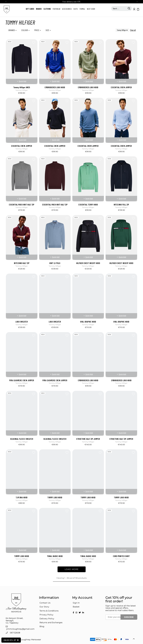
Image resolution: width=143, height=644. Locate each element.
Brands (39, 9)
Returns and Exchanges (51, 622)
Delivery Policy (47, 619)
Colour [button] (25, 30)
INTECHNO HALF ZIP (22, 263)
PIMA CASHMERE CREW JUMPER (22, 380)
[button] (138, 9)
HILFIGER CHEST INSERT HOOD (88, 263)
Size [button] (48, 30)
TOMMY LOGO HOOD (55, 497)
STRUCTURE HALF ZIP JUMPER (88, 439)
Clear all (133, 30)
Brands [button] (12, 30)
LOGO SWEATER (22, 322)
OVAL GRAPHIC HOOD (88, 322)
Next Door (91, 9)
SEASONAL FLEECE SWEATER (22, 439)
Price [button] (37, 30)
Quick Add (23, 81)
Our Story (44, 607)
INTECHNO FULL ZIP (121, 205)
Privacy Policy (46, 615)
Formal (82, 9)
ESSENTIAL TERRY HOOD (88, 205)
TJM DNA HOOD (22, 497)
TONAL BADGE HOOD (55, 556)
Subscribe (129, 617)
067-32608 (15, 633)
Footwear (56, 9)
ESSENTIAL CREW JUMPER (121, 87)
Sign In (76, 603)
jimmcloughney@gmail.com (20, 629)
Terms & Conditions (49, 611)
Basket (76, 607)
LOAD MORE (72, 569)
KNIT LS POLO (55, 263)
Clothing (47, 9)
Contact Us (45, 603)
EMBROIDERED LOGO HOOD (55, 87)
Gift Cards (30, 9)
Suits (76, 9)
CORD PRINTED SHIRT (121, 556)
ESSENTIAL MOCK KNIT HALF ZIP (22, 205)
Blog (42, 626)
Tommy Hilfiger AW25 (22, 87)
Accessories (67, 9)
